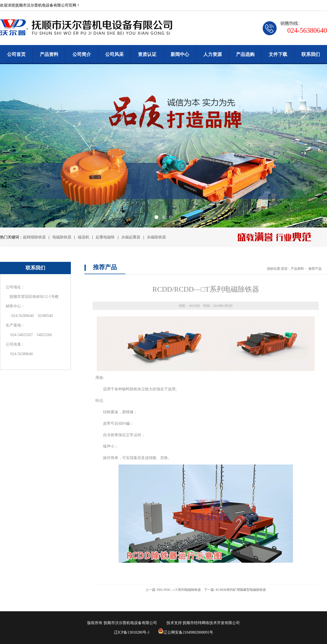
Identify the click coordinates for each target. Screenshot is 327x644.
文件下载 (278, 54)
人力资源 (213, 54)
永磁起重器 (131, 237)
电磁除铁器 (62, 237)
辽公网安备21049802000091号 (186, 632)
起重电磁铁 (105, 237)
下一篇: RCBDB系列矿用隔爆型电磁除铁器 (235, 590)
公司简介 (82, 54)
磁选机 (84, 237)
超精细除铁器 (34, 237)
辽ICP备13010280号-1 (132, 632)
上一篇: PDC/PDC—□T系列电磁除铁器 (173, 590)
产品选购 (245, 54)
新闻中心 (180, 54)
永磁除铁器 (156, 237)
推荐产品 (315, 269)
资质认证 (147, 54)
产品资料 (49, 54)
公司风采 (114, 54)
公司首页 (16, 54)
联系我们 (311, 54)
